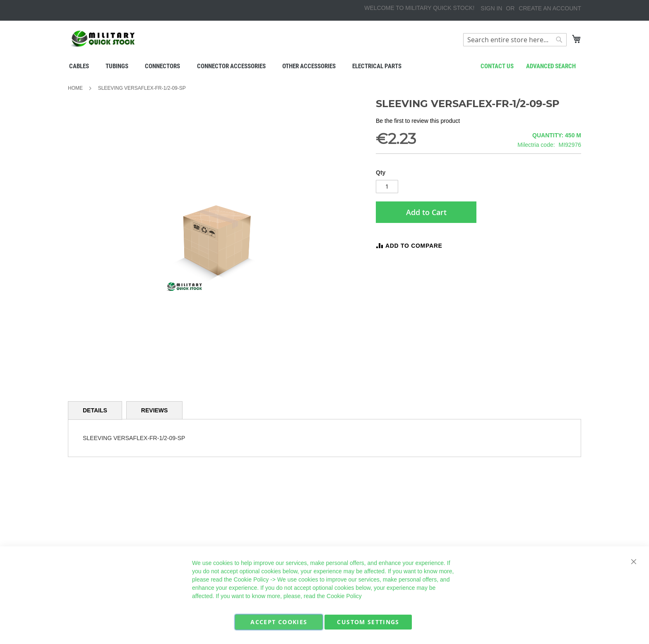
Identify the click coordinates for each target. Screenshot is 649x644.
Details (95, 410)
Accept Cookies (279, 622)
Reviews (155, 410)
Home (75, 88)
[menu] (324, 66)
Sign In (491, 8)
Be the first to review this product (418, 121)
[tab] (95, 411)
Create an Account (550, 8)
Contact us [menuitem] (497, 66)
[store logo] (103, 39)
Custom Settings (368, 622)
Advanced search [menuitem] (551, 66)
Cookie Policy (251, 579)
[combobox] (515, 40)
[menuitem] (79, 66)
